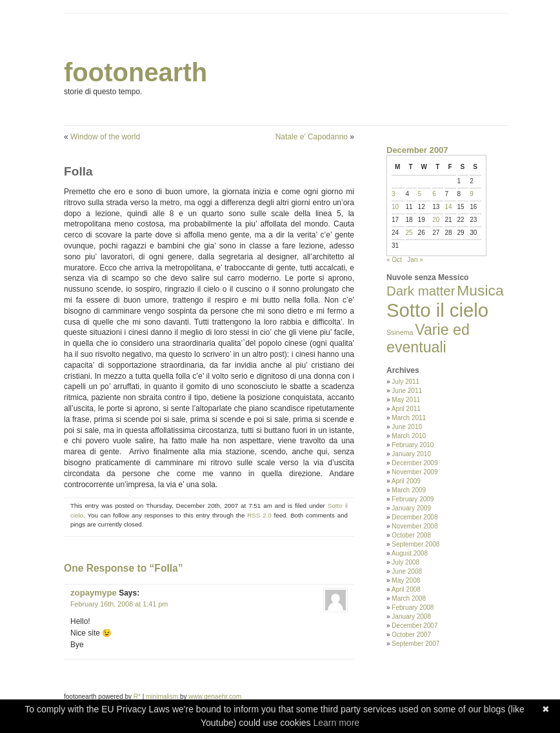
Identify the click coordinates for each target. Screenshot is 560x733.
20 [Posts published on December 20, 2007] (436, 220)
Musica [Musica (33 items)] (480, 290)
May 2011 (406, 400)
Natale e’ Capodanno (312, 137)
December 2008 (415, 517)
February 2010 (413, 445)
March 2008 (409, 598)
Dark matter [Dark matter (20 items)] (421, 291)
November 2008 (415, 526)
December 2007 (415, 626)
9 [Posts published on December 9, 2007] (472, 194)
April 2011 (406, 409)
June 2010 (407, 427)
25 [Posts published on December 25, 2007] (409, 233)
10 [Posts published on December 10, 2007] (395, 207)
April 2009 (406, 481)
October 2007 (411, 635)
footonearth (135, 72)
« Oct (394, 260)
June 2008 (407, 571)
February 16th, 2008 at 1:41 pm (119, 604)
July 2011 (405, 382)
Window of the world (105, 137)
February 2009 (413, 499)
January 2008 (411, 617)
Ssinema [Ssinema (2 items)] (400, 332)
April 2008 (406, 589)
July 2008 (405, 562)
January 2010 (411, 454)
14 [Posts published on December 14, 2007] (448, 207)
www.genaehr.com (215, 697)
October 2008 (411, 535)
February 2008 (413, 607)
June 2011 (407, 391)
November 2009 (415, 472)
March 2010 (409, 436)
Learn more (337, 723)
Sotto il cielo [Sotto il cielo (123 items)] (437, 310)
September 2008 (415, 544)
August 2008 (410, 553)
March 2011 (409, 418)
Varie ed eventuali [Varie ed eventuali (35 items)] (428, 338)
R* (137, 697)
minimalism (162, 697)
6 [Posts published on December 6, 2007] (434, 194)
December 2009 (415, 463)
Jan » (415, 260)
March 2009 (409, 490)
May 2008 (406, 580)
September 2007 (415, 644)
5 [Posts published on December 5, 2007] (420, 194)
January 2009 (411, 508)
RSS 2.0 (259, 515)
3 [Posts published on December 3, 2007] (394, 194)
